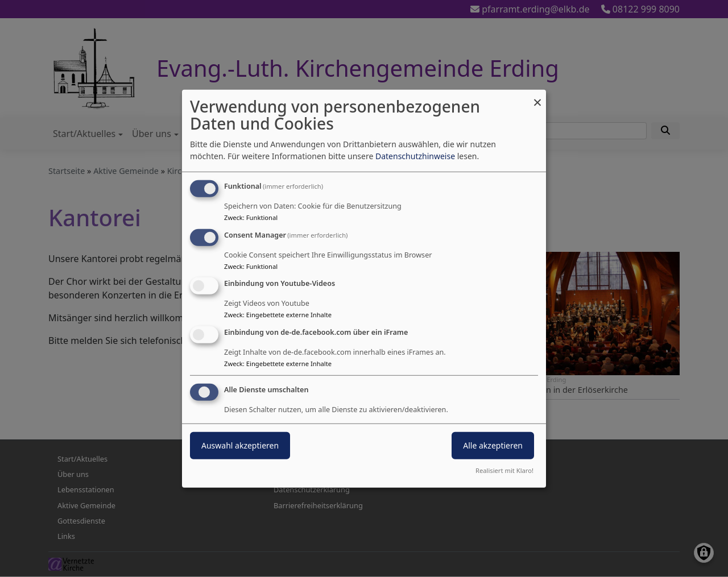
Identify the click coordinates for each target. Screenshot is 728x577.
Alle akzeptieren (493, 445)
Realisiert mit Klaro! (504, 470)
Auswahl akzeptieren (240, 445)
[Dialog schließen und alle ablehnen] (537, 96)
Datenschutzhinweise (415, 156)
